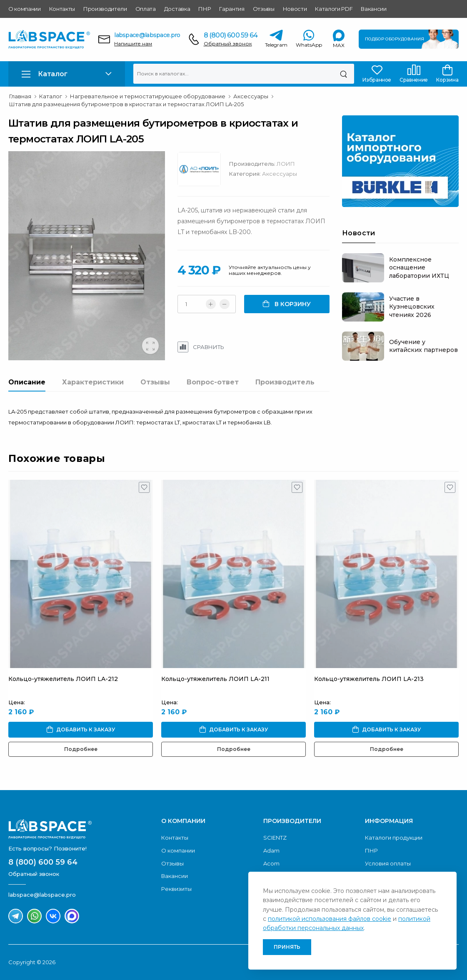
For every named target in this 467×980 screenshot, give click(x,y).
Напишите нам (133, 44)
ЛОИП (286, 164)
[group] (87, 256)
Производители (105, 9)
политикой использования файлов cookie (330, 919)
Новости (295, 9)
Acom (271, 863)
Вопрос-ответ (213, 382)
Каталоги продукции (394, 838)
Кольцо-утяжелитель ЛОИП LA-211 (215, 679)
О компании (25, 9)
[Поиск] (343, 74)
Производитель (285, 382)
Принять (287, 947)
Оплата (146, 9)
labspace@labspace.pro (147, 35)
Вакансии (373, 9)
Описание (27, 382)
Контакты (62, 9)
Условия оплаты (388, 863)
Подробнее (81, 749)
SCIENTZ (275, 838)
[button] (67, 74)
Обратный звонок (228, 44)
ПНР (205, 9)
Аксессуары (280, 174)
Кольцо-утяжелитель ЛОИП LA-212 (63, 679)
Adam (271, 850)
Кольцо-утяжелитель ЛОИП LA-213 (369, 679)
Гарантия (232, 9)
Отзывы (264, 9)
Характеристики (93, 382)
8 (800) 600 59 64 (231, 35)
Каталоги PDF (334, 9)
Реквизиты (176, 889)
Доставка (177, 9)
